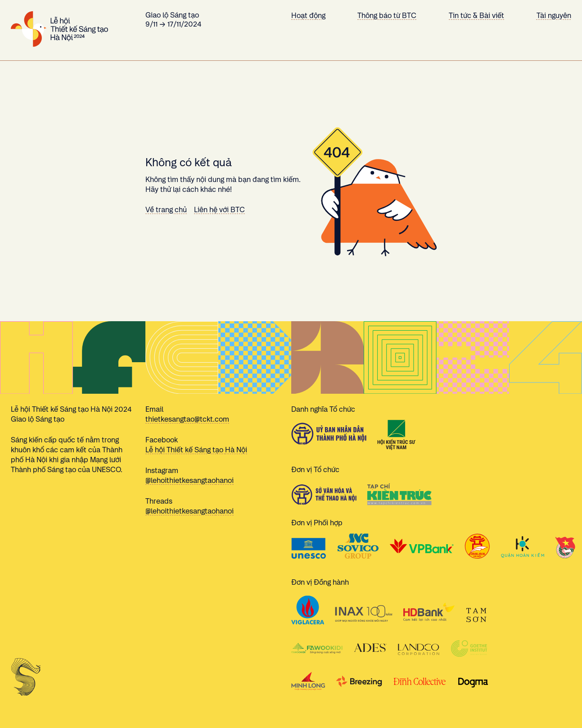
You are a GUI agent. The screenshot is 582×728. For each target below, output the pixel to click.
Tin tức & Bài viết (476, 16)
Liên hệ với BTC (219, 210)
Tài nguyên (554, 16)
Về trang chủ (166, 210)
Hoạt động (308, 16)
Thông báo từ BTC (387, 16)
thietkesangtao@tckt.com (187, 419)
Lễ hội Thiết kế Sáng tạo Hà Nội (196, 450)
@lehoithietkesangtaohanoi (189, 480)
